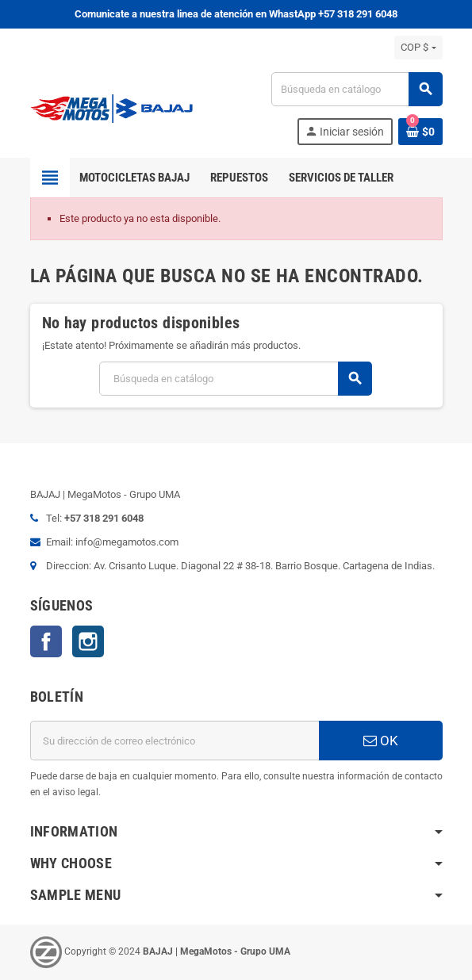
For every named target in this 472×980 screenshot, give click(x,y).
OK (381, 741)
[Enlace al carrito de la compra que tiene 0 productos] (420, 132)
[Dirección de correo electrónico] (175, 741)
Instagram (88, 641)
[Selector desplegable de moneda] (418, 48)
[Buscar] (356, 89)
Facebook (46, 641)
